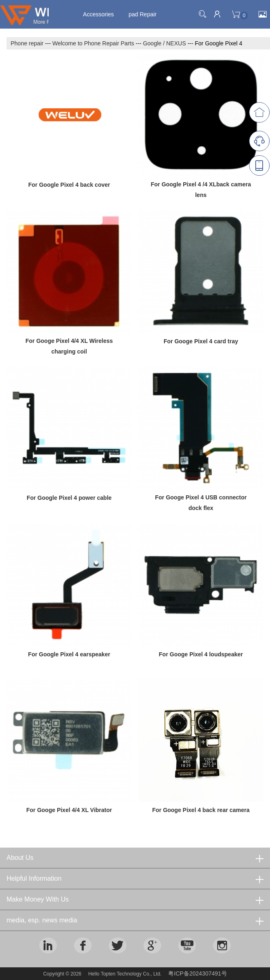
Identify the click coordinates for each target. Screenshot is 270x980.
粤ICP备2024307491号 (197, 973)
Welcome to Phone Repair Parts (93, 43)
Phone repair (27, 43)
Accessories (98, 14)
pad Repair (143, 14)
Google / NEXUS (164, 43)
